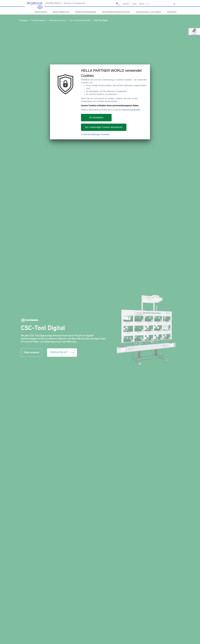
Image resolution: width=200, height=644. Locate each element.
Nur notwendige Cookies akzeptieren (104, 127)
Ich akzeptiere (96, 117)
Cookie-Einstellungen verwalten (95, 134)
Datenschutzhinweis (131, 110)
